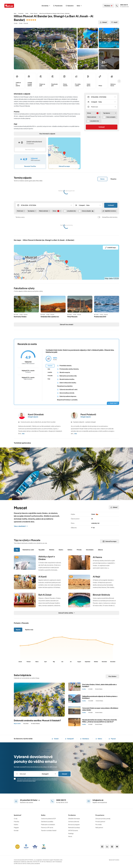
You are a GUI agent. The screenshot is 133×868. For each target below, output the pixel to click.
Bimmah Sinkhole (101, 595)
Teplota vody (29, 630)
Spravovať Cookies (114, 860)
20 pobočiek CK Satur (30, 800)
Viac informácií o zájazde (47, 134)
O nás (16, 819)
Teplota (18, 630)
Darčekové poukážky (47, 822)
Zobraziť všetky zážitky (67, 613)
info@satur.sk (98, 800)
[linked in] (107, 847)
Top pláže (42, 550)
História (52, 550)
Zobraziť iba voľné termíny (110, 217)
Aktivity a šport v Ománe (47, 558)
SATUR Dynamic (73, 831)
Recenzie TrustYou (30, 166)
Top (17, 550)
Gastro (61, 550)
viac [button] (23, 434)
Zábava (100, 550)
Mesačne (113, 179)
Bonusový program (74, 825)
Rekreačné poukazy (74, 828)
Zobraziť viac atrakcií (66, 324)
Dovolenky (46, 6)
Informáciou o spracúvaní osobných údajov (26, 781)
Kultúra (70, 550)
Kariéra (16, 825)
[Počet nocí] (102, 107)
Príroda (79, 550)
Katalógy (71, 833)
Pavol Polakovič (88, 414)
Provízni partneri (100, 822)
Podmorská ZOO (100, 317)
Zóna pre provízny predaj (103, 819)
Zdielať (103, 22)
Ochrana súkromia (74, 822)
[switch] (99, 217)
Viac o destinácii (21, 526)
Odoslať (64, 774)
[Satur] (9, 6)
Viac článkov (112, 676)
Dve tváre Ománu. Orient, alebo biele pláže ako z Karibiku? (99, 685)
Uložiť (114, 22)
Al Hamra (97, 557)
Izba (49, 369)
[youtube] (117, 847)
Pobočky (16, 822)
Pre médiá (98, 825)
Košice (99, 739)
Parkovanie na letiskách (48, 825)
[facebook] (102, 847)
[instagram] (112, 847)
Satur (79, 6)
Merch (70, 836)
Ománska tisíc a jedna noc (50, 317)
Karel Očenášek (36, 414)
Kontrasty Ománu (20, 317)
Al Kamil (43, 577)
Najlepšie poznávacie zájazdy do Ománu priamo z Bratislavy (100, 697)
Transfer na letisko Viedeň (49, 831)
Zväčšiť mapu (111, 248)
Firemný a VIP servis (47, 828)
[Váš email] (27, 774)
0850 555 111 (61, 800)
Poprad (112, 739)
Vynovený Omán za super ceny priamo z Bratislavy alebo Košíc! (100, 709)
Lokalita (50, 372)
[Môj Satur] (108, 6)
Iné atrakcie (90, 550)
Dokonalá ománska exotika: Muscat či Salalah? (37, 720)
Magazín (16, 828)
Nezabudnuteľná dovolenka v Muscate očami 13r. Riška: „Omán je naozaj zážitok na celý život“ (100, 721)
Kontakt (16, 831)
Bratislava (85, 739)
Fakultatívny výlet (28, 550)
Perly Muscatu (72, 317)
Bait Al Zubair (45, 595)
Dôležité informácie (74, 819)
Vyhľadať (102, 127)
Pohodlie (50, 376)
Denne (102, 179)
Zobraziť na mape (110, 541)
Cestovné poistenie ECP (48, 819)
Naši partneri (99, 828)
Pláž (49, 379)
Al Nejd (96, 577)
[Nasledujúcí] (119, 81)
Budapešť (69, 739)
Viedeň (55, 739)
